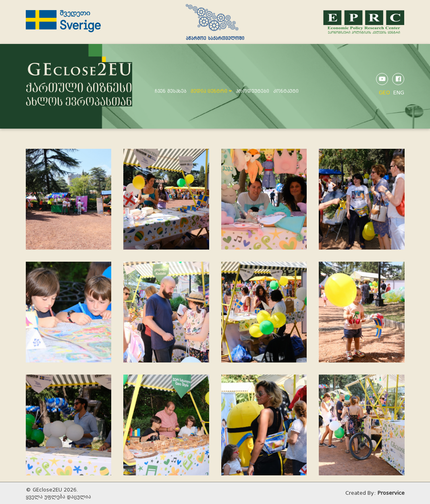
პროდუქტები (252, 91)
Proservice (391, 493)
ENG (399, 93)
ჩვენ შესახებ (171, 91)
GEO (384, 93)
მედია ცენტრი (211, 91)
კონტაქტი (286, 91)
